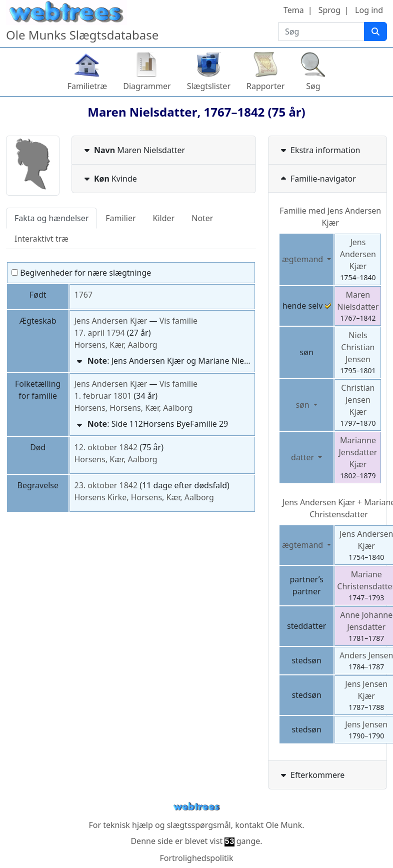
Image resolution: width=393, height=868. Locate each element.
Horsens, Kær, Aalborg (115, 345)
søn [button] (303, 405)
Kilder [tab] (164, 218)
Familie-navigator (317, 179)
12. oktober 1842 (106, 447)
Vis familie (178, 321)
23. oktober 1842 (106, 485)
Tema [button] (294, 10)
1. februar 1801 (103, 396)
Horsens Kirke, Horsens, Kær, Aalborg (144, 497)
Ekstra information (319, 150)
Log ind (369, 10)
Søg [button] (313, 86)
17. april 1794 (99, 333)
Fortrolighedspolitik (196, 858)
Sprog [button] (329, 10)
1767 (83, 295)
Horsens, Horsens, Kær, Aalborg (133, 408)
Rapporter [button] (265, 86)
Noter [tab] (202, 218)
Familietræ (87, 86)
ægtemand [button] (303, 259)
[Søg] (375, 32)
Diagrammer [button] (147, 86)
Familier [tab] (120, 218)
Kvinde (109, 179)
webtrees (196, 807)
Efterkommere (311, 775)
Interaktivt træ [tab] (41, 239)
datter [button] (303, 457)
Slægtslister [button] (209, 86)
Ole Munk (284, 825)
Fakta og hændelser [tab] (51, 218)
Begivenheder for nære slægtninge (81, 273)
